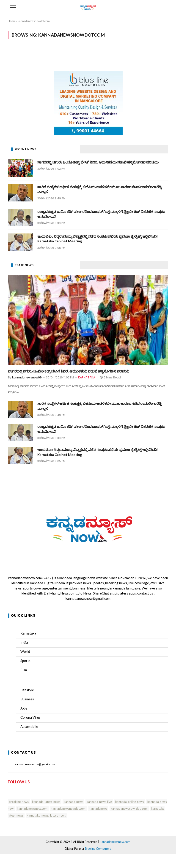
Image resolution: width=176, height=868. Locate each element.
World (25, 651)
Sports (25, 661)
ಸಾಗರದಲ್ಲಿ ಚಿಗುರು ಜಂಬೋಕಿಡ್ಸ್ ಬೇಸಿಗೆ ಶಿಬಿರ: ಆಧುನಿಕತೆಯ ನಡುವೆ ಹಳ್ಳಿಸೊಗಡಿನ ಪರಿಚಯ (98, 162)
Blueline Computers (98, 849)
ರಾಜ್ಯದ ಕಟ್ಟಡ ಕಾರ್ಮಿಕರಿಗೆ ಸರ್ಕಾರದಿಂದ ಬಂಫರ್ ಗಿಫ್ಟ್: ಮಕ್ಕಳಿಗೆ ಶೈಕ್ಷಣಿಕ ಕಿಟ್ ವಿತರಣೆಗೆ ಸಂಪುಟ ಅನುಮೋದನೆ (101, 214)
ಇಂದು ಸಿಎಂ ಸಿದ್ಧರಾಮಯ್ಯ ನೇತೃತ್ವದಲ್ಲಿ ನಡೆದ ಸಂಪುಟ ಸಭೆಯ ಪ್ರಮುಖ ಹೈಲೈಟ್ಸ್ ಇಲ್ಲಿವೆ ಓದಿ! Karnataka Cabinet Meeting (98, 239)
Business (27, 699)
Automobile (29, 726)
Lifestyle (27, 690)
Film (24, 670)
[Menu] (13, 7)
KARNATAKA (87, 377)
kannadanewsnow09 (27, 377)
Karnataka (28, 633)
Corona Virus (30, 717)
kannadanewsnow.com (25, 578)
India (24, 642)
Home (12, 21)
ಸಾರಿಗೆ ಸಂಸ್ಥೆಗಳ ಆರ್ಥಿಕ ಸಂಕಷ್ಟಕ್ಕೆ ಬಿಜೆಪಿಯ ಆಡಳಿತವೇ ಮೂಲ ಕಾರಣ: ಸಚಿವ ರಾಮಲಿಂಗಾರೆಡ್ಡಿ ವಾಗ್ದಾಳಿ (100, 189)
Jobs (24, 708)
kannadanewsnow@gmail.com (88, 598)
